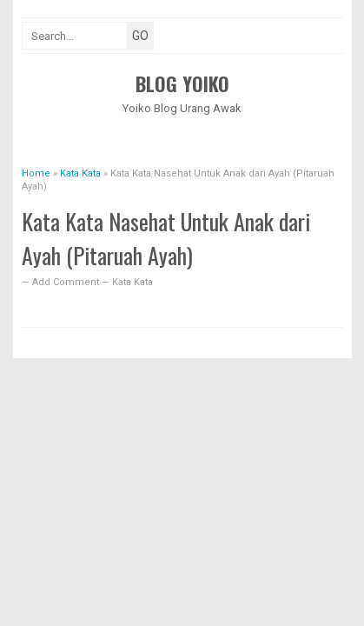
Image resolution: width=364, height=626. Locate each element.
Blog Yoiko (182, 83)
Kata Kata (132, 282)
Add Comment (67, 282)
